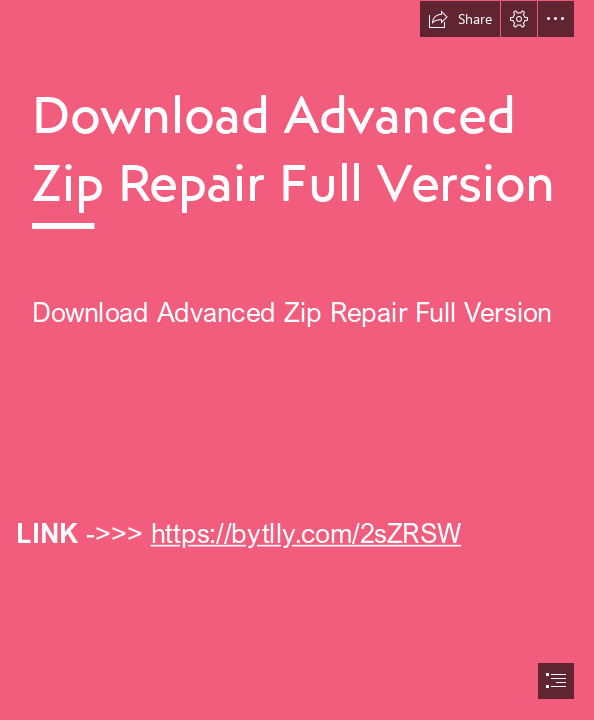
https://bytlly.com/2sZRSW (305, 532)
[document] (297, 360)
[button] (460, 19)
